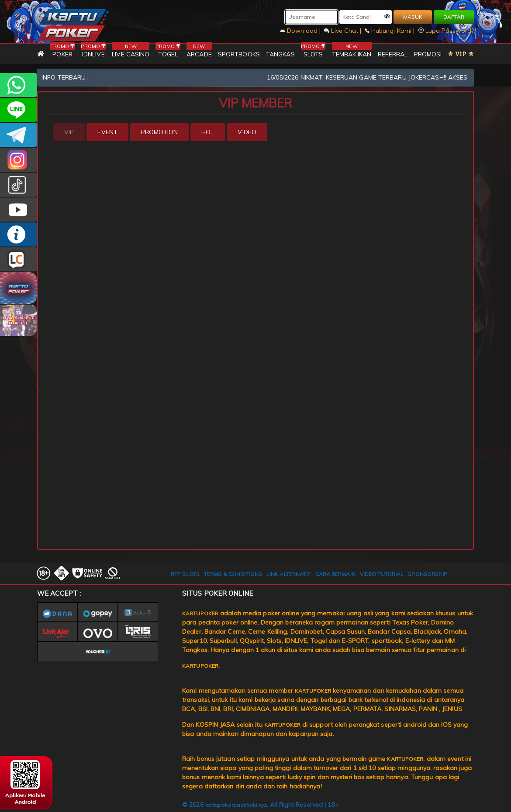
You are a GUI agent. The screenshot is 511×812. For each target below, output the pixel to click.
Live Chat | (344, 31)
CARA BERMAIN (335, 574)
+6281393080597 (19, 85)
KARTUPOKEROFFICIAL (19, 135)
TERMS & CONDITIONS (233, 574)
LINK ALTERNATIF (289, 574)
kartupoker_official (19, 110)
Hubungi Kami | (391, 31)
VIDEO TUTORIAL (382, 574)
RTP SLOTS (185, 574)
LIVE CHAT (19, 259)
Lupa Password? (446, 31)
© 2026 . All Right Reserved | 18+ (261, 805)
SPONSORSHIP (428, 574)
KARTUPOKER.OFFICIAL (19, 210)
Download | (301, 31)
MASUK (413, 17)
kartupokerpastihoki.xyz (236, 805)
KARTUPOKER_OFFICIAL (19, 160)
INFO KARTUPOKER (19, 234)
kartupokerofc (19, 185)
